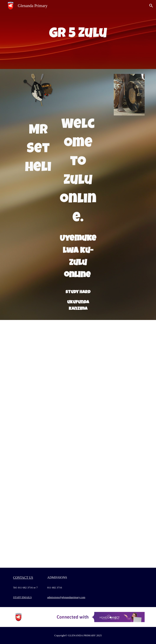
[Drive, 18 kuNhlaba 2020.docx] (112, 345)
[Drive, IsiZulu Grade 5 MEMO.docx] (112, 394)
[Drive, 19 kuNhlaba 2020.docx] (44, 394)
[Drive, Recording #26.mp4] (44, 493)
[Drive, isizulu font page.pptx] (78, 94)
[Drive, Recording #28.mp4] (44, 543)
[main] (78, 34)
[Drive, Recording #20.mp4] (44, 444)
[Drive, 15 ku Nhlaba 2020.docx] (44, 345)
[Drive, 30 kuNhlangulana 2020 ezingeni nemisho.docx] (112, 444)
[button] (151, 6)
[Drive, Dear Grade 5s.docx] (112, 493)
